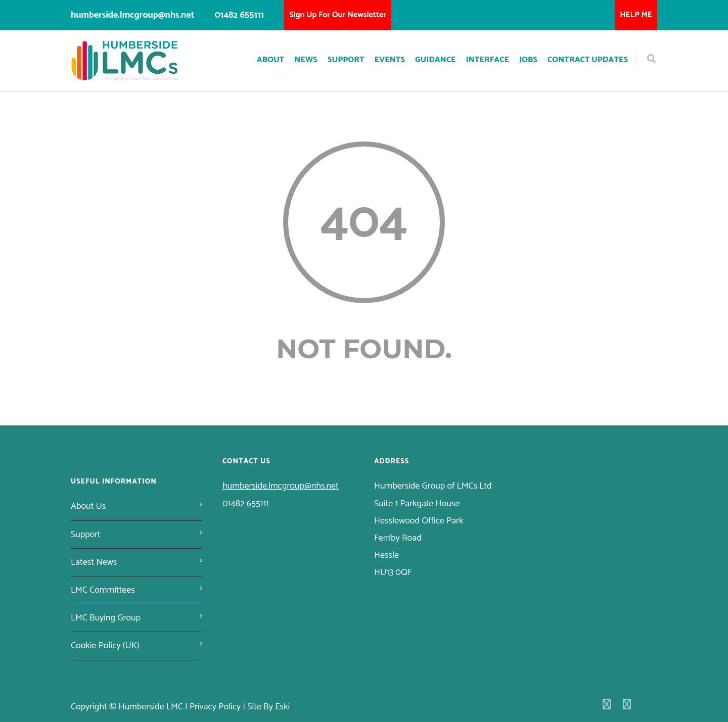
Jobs (528, 60)
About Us (88, 506)
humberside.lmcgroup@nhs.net (133, 15)
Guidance (435, 60)
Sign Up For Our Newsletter (338, 15)
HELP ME (636, 15)
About (271, 60)
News (306, 60)
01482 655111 (240, 15)
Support (346, 60)
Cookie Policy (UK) (105, 646)
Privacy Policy (215, 707)
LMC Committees (103, 590)
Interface (487, 60)
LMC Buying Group (106, 618)
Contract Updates (588, 60)
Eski (282, 707)
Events (390, 60)
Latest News (94, 562)
